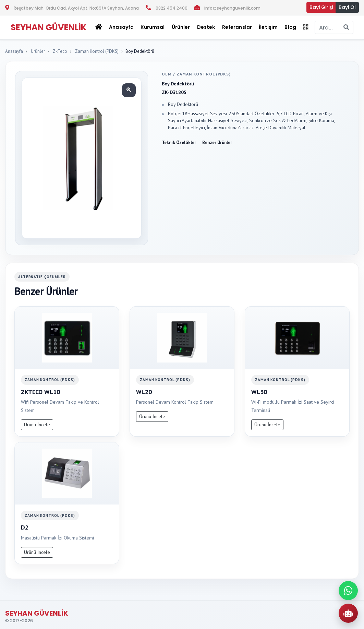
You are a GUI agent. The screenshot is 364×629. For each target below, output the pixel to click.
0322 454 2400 (172, 8)
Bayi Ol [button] (347, 7)
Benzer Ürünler (217, 143)
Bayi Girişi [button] (321, 7)
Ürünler (38, 51)
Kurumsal (153, 27)
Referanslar (237, 27)
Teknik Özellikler (179, 143)
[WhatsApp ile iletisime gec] (348, 591)
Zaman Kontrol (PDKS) (97, 51)
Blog (290, 27)
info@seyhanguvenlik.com (232, 8)
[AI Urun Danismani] (348, 613)
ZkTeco (60, 51)
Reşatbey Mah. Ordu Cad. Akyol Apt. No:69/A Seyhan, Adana (76, 8)
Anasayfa (121, 27)
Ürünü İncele (37, 425)
